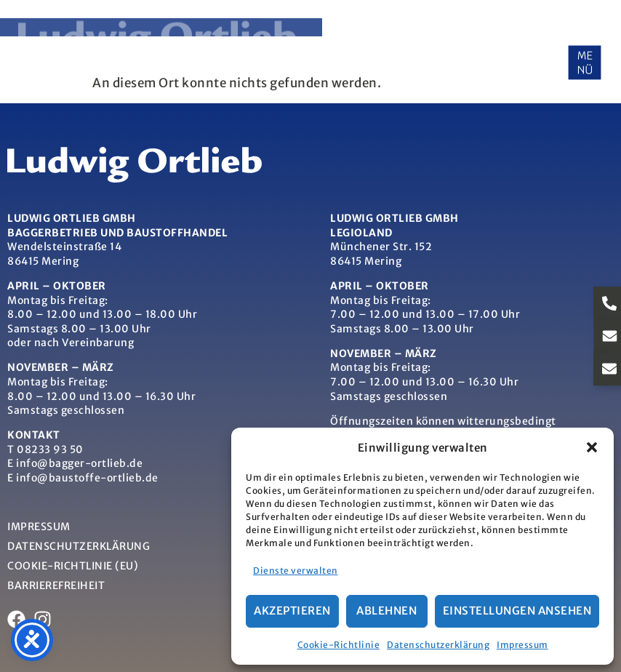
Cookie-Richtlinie (339, 645)
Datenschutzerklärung (438, 645)
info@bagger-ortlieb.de (79, 463)
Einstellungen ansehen (517, 611)
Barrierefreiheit (56, 585)
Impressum (522, 645)
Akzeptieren (292, 611)
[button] (592, 447)
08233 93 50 (50, 449)
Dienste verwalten (296, 571)
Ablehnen (386, 611)
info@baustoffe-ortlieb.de (87, 478)
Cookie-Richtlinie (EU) (73, 566)
